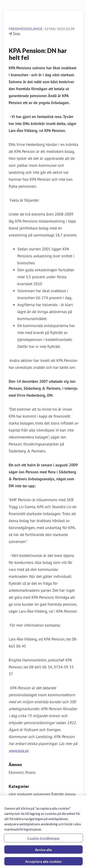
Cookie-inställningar (43, 839)
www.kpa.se (19, 751)
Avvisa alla (43, 851)
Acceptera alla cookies (43, 863)
